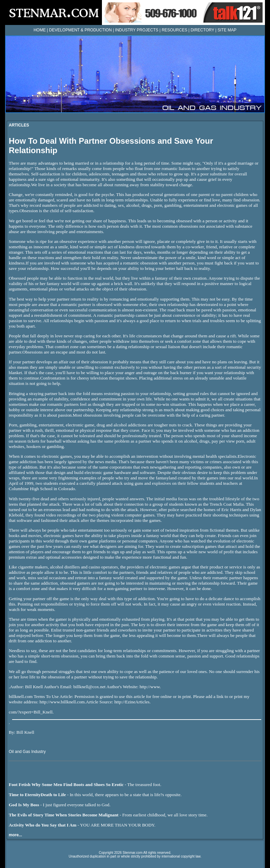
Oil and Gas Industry (27, 752)
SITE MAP (227, 30)
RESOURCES (174, 30)
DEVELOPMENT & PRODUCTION (80, 30)
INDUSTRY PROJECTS (137, 30)
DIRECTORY (202, 30)
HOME (39, 30)
